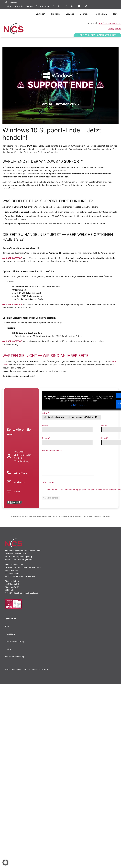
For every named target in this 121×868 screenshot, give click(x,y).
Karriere (30, 6)
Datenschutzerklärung (15, 641)
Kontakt (8, 6)
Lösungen (40, 14)
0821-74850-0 (20, 473)
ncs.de (17, 491)
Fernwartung (42, 6)
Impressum (10, 634)
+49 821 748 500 (12, 560)
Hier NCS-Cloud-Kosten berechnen (97, 35)
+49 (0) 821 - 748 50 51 (110, 23)
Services (70, 14)
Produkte (55, 14)
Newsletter (19, 6)
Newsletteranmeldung (15, 657)
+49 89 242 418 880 (14, 576)
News (116, 14)
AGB (7, 626)
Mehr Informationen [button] (79, 405)
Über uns (84, 14)
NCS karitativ (101, 14)
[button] (5, 863)
